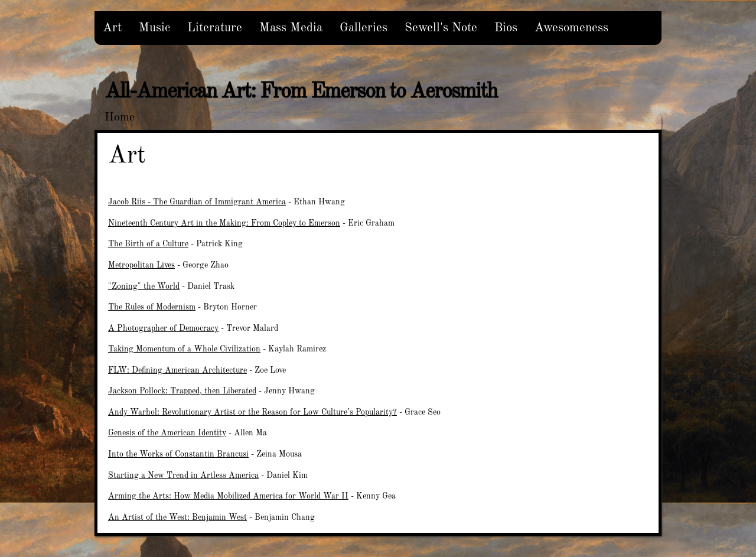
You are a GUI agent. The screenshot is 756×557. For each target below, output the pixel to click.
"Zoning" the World (144, 286)
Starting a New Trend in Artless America (183, 475)
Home (120, 118)
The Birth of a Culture (148, 244)
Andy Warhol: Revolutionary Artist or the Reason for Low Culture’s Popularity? (252, 412)
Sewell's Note (441, 28)
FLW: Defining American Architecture (177, 370)
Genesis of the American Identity (167, 433)
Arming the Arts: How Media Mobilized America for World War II (228, 496)
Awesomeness (571, 28)
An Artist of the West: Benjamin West (177, 517)
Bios (506, 28)
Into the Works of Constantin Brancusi (178, 454)
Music (154, 28)
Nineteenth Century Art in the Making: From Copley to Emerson (224, 223)
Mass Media (291, 28)
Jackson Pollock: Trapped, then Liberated (182, 391)
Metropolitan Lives (141, 265)
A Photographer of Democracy (163, 328)
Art (112, 28)
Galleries (364, 28)
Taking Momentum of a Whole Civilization (184, 349)
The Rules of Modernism (152, 307)
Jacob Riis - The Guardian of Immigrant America (197, 202)
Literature (215, 28)
